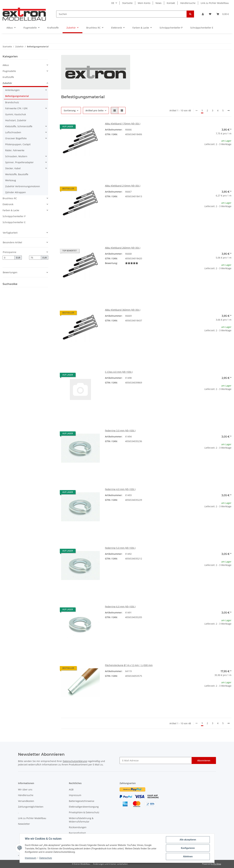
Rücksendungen (78, 827)
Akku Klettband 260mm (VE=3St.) (123, 248)
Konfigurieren (188, 848)
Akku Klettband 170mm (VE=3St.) (123, 124)
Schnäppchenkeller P (14, 216)
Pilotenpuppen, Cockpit (18, 144)
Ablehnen (188, 856)
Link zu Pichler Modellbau (215, 3)
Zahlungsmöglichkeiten (31, 807)
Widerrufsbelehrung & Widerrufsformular (81, 820)
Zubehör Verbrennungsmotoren (23, 186)
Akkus (6, 65)
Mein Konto (144, 3)
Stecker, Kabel (13, 168)
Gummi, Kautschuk (16, 114)
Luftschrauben (13, 132)
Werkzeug (11, 180)
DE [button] (113, 3)
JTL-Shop (217, 864)
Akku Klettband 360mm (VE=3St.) (123, 310)
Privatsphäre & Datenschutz (84, 812)
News (159, 3)
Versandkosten (26, 801)
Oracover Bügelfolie (16, 138)
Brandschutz (12, 102)
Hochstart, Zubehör (16, 120)
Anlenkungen (12, 90)
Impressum (75, 795)
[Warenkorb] (223, 14)
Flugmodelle (9, 71)
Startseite (127, 3)
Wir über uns (25, 789)
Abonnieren (204, 760)
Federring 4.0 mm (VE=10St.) (120, 489)
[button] (203, 14)
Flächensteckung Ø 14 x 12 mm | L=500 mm (129, 665)
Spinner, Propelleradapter (19, 162)
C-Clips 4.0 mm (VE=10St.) (119, 372)
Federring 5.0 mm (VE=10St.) (120, 548)
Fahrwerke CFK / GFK (16, 108)
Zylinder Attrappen (16, 192)
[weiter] (228, 111)
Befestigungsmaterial (17, 96)
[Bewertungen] (132, 263)
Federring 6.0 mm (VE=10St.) (120, 607)
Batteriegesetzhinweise (82, 801)
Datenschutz (46, 858)
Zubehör (7, 83)
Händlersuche (188, 3)
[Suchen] (121, 14)
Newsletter (24, 824)
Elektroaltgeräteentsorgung (84, 807)
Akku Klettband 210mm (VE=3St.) (123, 186)
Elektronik (8, 204)
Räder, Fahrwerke (15, 150)
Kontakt (171, 3)
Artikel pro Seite (94, 110)
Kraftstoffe (8, 77)
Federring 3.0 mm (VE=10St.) (120, 431)
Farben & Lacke (11, 210)
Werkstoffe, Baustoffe (17, 174)
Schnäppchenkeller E (14, 222)
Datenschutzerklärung (75, 761)
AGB (71, 789)
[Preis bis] (35, 258)
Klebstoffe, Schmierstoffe (19, 126)
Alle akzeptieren (188, 840)
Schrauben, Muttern (16, 156)
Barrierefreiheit (77, 833)
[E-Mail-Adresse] (156, 760)
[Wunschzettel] (210, 14)
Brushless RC (10, 198)
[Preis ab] (9, 258)
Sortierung (70, 110)
